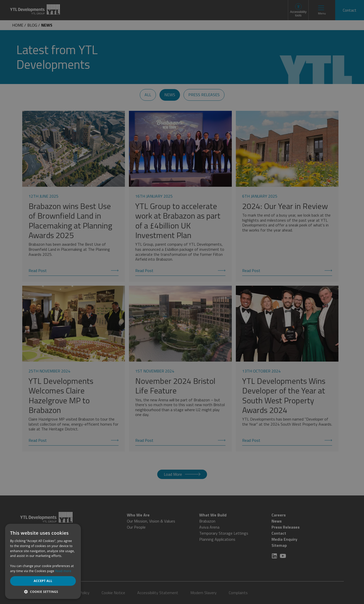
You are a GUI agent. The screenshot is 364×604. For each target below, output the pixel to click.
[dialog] (182, 302)
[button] (43, 591)
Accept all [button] (43, 581)
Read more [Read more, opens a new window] (63, 571)
